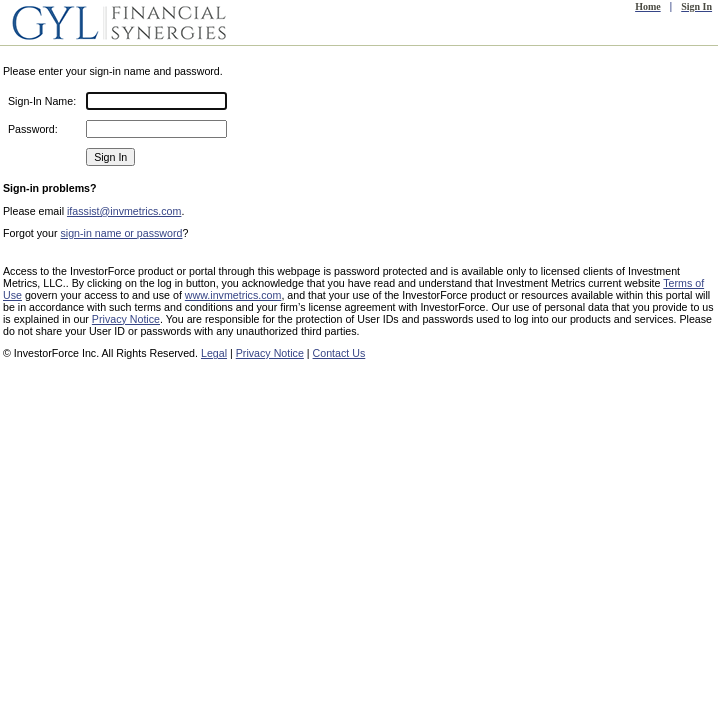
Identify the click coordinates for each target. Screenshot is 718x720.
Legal (214, 353)
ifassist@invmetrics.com (124, 211)
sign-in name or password (121, 233)
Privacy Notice (126, 319)
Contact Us (339, 353)
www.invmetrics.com (233, 295)
